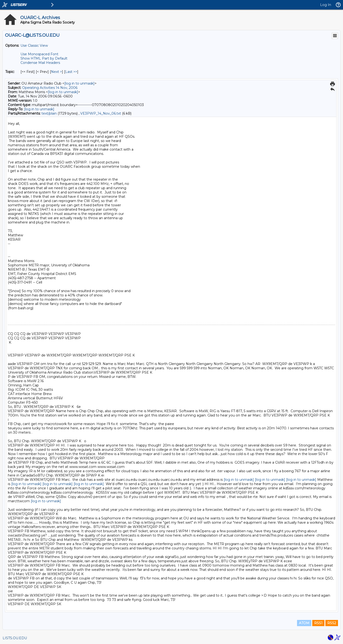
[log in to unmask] (79, 83)
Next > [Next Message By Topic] (56, 72)
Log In (326, 5)
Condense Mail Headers (40, 63)
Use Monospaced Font (39, 54)
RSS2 (332, 623)
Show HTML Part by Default (44, 58)
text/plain (49, 113)
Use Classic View (34, 46)
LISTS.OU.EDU (15, 638)
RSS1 (318, 623)
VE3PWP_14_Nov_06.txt (101, 113)
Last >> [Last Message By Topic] (71, 72)
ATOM (304, 623)
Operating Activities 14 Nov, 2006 (50, 88)
